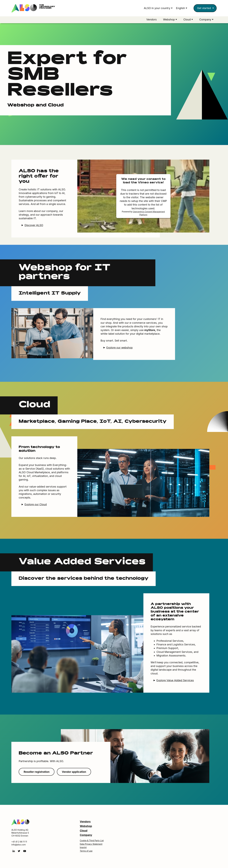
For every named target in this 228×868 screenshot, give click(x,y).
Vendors (151, 19)
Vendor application (74, 772)
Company (86, 835)
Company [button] (206, 19)
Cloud (84, 831)
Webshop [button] (169, 19)
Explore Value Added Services (175, 681)
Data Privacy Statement (91, 844)
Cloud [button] (187, 19)
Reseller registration (37, 772)
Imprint (83, 848)
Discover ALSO (34, 226)
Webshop (86, 826)
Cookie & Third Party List (92, 841)
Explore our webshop (119, 348)
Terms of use (86, 851)
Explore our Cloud (36, 505)
